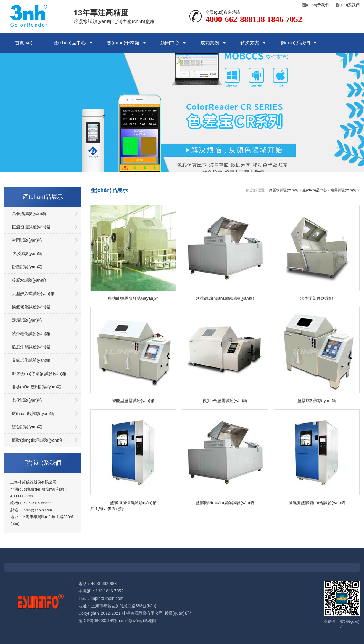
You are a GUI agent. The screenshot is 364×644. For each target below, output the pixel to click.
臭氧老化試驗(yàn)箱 (31, 360)
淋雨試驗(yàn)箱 (27, 240)
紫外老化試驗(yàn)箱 (31, 334)
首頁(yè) (24, 43)
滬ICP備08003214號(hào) (102, 621)
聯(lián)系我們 (348, 5)
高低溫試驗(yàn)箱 (29, 214)
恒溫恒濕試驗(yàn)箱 (31, 227)
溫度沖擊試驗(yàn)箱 (31, 347)
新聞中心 (170, 43)
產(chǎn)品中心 (70, 43)
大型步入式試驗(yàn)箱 (33, 294)
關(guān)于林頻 (123, 43)
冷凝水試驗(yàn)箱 (29, 280)
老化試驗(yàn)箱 (27, 400)
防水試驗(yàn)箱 (27, 254)
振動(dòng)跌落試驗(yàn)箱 (37, 440)
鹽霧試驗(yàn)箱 (27, 320)
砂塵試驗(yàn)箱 (27, 267)
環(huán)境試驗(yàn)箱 (33, 414)
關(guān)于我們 (315, 5)
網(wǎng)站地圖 (142, 621)
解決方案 (250, 43)
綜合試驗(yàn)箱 (27, 427)
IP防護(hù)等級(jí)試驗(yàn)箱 (39, 374)
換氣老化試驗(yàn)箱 (31, 307)
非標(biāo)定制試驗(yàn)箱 (36, 387)
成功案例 (210, 43)
